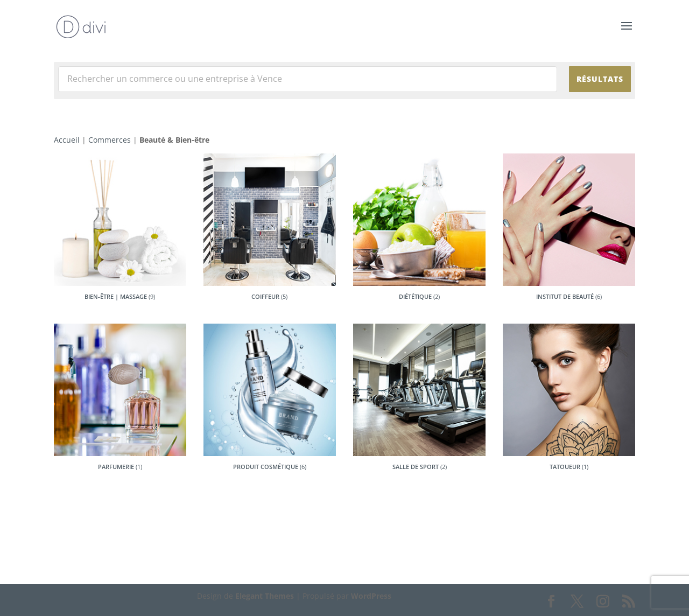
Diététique (415, 296)
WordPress (371, 596)
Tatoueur (565, 467)
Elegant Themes (265, 596)
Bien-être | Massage (116, 296)
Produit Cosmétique (266, 467)
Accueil (67, 140)
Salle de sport (416, 467)
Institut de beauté (565, 296)
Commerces (110, 140)
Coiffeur (265, 296)
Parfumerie (116, 467)
